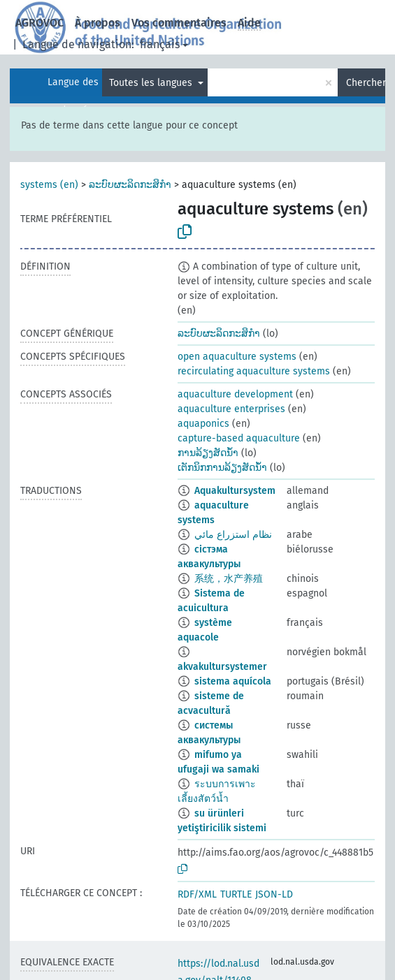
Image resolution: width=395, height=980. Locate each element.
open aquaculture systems (237, 357)
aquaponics (203, 424)
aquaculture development (235, 394)
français (160, 44)
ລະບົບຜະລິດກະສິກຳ (130, 185)
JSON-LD (274, 894)
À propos (98, 23)
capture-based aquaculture (239, 438)
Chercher (366, 83)
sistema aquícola (233, 681)
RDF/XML (197, 894)
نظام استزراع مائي (233, 535)
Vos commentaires (179, 23)
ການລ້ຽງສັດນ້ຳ (208, 453)
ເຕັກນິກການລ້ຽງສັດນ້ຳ (222, 468)
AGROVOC (39, 23)
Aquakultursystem (235, 491)
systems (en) (49, 185)
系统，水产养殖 (229, 579)
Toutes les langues (152, 83)
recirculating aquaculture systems (254, 371)
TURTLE (236, 894)
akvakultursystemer (222, 667)
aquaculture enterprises (231, 409)
